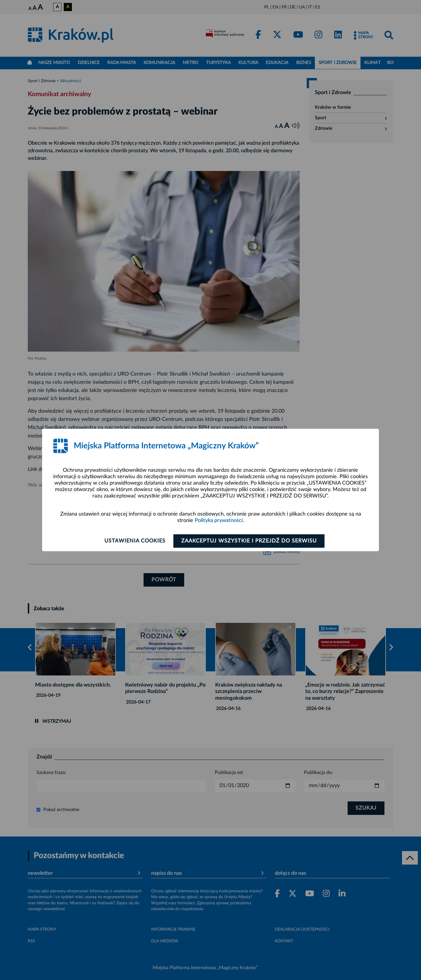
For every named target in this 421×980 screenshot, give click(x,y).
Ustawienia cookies (135, 541)
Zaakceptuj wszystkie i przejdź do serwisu (249, 541)
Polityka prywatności (219, 521)
